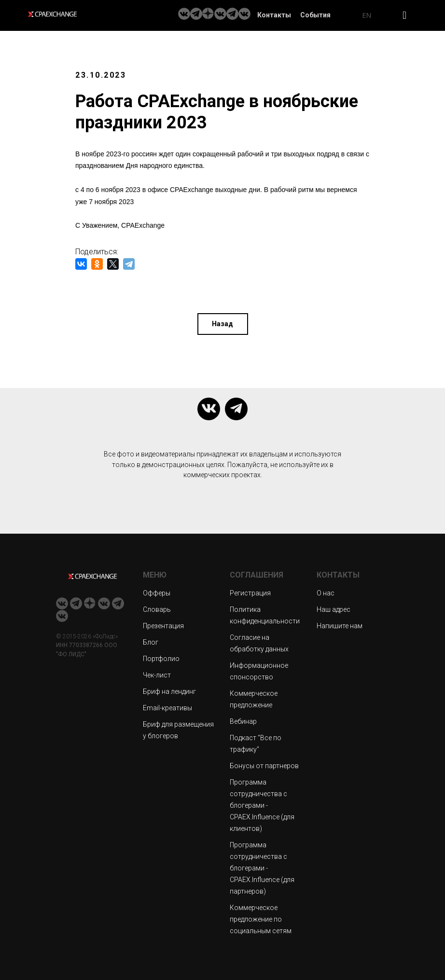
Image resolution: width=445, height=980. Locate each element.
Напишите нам (340, 626)
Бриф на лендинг (169, 691)
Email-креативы (167, 708)
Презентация (163, 626)
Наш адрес (334, 609)
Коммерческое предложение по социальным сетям (261, 919)
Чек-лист (157, 675)
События (315, 15)
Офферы (157, 593)
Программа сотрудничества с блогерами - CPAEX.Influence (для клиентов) (262, 805)
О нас (326, 593)
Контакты (274, 15)
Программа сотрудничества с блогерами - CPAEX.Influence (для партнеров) (262, 868)
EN (367, 15)
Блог (151, 642)
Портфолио (161, 659)
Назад (222, 324)
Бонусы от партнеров (264, 766)
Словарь (157, 609)
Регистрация (250, 593)
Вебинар (243, 721)
